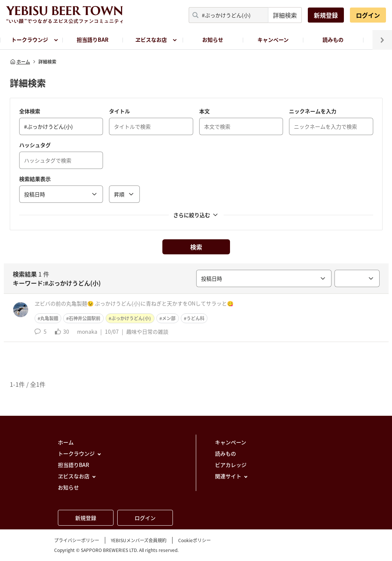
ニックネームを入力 (313, 111)
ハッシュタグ (35, 145)
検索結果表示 (35, 179)
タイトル (120, 111)
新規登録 (326, 15)
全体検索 (30, 111)
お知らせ (213, 40)
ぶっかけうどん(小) (131, 318)
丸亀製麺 (49, 318)
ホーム (20, 62)
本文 (204, 111)
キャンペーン (273, 40)
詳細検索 (285, 15)
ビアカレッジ (231, 465)
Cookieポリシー (194, 540)
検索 (196, 247)
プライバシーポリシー (77, 540)
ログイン (368, 15)
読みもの (333, 40)
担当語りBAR (93, 40)
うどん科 (195, 318)
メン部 (169, 318)
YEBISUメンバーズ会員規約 (139, 540)
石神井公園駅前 (85, 318)
